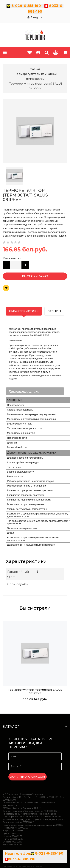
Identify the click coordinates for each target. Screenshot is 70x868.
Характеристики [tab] (24, 311)
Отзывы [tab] (54, 311)
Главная (35, 69)
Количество (12, 258)
